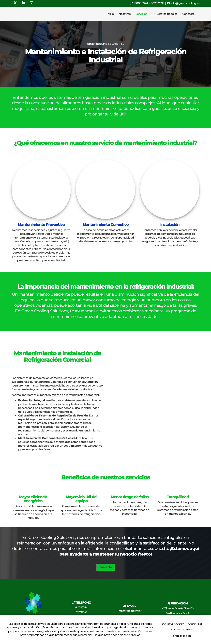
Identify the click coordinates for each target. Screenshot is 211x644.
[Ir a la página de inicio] (11, 14)
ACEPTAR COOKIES (181, 630)
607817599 (158, 3)
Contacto (188, 14)
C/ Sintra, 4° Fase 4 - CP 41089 (178, 608)
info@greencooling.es (183, 3)
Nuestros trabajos (166, 14)
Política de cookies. (181, 636)
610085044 (139, 3)
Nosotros (125, 14)
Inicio (110, 14)
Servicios (142, 14)
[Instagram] (31, 3)
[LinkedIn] (23, 3)
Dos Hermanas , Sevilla (178, 613)
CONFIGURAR (195, 624)
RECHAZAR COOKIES (173, 624)
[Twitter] (15, 3)
